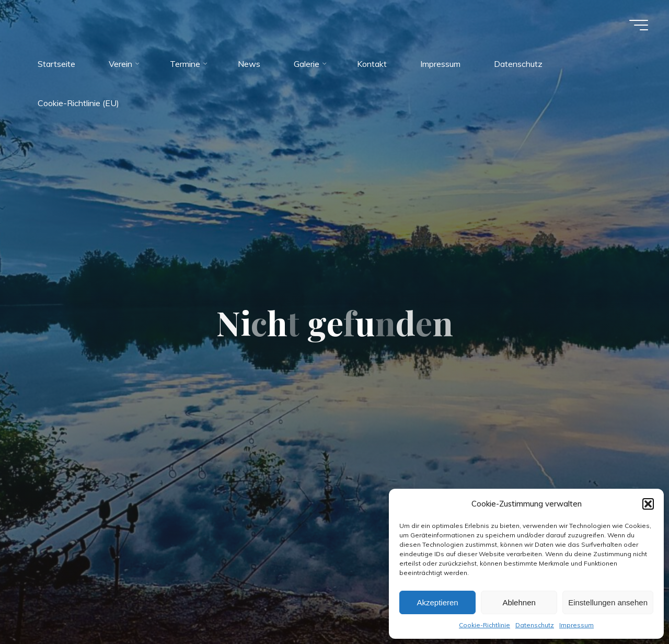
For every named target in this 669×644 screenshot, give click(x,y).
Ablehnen (519, 602)
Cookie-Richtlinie (485, 625)
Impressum (576, 625)
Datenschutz (535, 625)
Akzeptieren (437, 602)
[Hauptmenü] (639, 25)
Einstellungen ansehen (608, 602)
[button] (648, 504)
